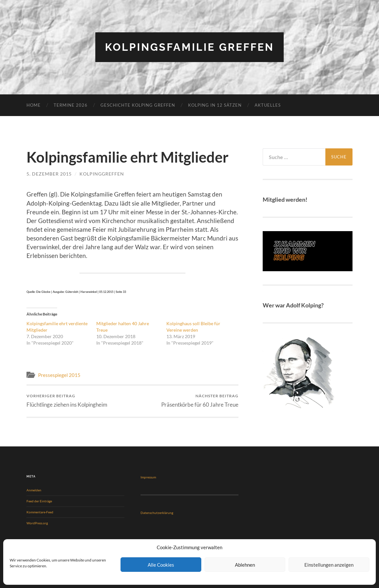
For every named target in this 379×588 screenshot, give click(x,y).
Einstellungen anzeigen (329, 565)
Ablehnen (245, 565)
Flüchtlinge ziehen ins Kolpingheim (67, 401)
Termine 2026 (71, 105)
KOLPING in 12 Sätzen (215, 105)
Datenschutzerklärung (157, 513)
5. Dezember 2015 (49, 174)
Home (34, 105)
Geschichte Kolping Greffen (138, 105)
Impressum (148, 477)
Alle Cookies (161, 565)
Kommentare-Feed (40, 512)
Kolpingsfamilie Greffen (190, 47)
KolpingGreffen (102, 174)
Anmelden (34, 490)
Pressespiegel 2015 (59, 375)
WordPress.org (37, 523)
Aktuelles (268, 105)
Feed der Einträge (39, 501)
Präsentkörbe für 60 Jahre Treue (200, 401)
